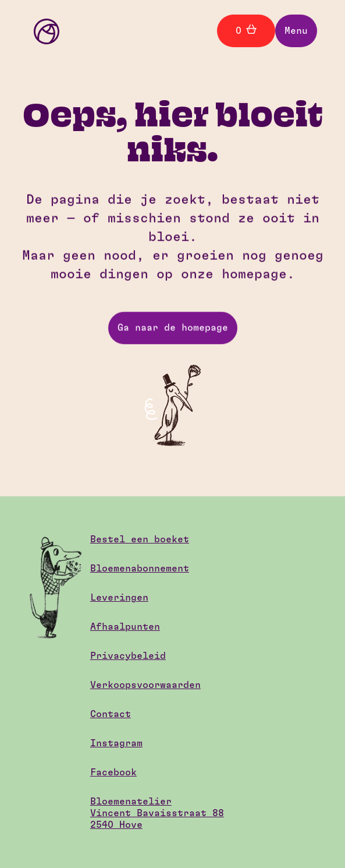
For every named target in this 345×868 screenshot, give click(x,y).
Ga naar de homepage (173, 328)
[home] (44, 31)
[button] (296, 31)
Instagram (116, 743)
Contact (111, 714)
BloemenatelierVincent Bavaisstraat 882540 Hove (157, 813)
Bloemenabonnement (140, 569)
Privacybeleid (128, 656)
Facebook (113, 772)
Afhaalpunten (125, 627)
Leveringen (119, 598)
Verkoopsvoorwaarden (145, 685)
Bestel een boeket (140, 539)
